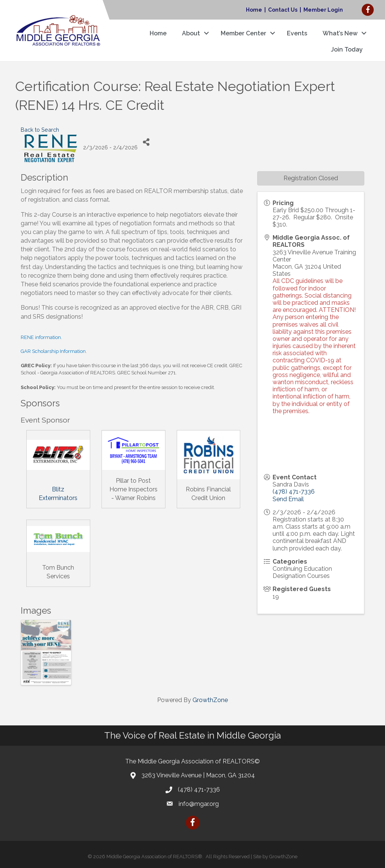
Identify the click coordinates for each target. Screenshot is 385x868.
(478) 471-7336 (294, 492)
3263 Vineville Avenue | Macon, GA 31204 (198, 775)
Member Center (243, 33)
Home (254, 10)
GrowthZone (210, 700)
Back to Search (40, 130)
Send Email (288, 499)
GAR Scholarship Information (53, 351)
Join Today (346, 49)
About (191, 33)
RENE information (41, 337)
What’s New (340, 33)
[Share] (146, 142)
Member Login (323, 10)
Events (297, 33)
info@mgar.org (199, 804)
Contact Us (283, 10)
